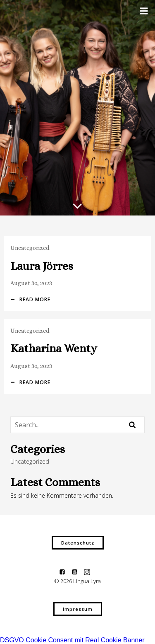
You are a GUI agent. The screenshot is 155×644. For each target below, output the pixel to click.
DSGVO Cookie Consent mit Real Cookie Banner (72, 640)
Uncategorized (30, 248)
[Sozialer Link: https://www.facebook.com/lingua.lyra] (65, 571)
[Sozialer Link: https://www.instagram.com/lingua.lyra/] (90, 571)
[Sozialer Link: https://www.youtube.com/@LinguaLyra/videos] (78, 571)
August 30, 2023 (31, 283)
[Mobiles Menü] (144, 11)
